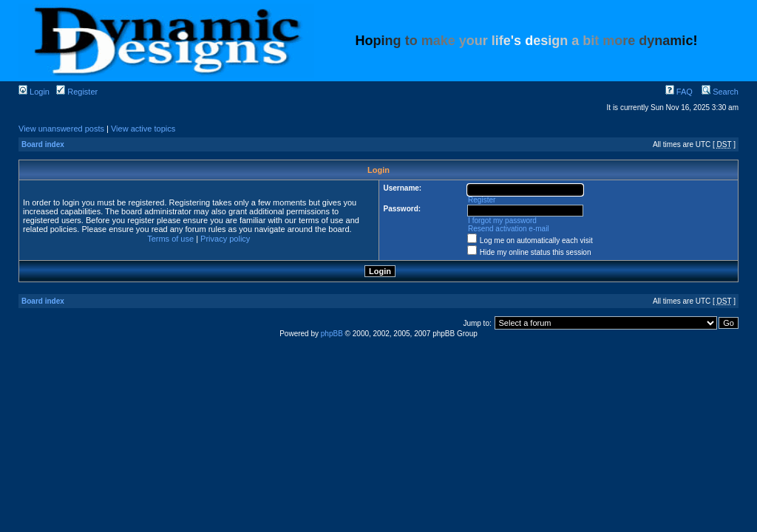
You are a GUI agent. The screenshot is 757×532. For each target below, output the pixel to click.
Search (720, 92)
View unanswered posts (61, 129)
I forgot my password (502, 221)
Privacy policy (225, 239)
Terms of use (170, 239)
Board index (43, 144)
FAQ (679, 92)
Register (77, 92)
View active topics (143, 129)
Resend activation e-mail (509, 229)
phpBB (332, 334)
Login (34, 92)
